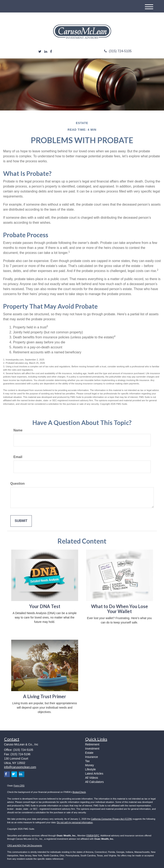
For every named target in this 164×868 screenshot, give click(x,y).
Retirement (92, 744)
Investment (92, 749)
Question (18, 484)
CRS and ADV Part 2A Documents (25, 846)
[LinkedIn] (46, 52)
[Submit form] (21, 521)
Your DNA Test (45, 606)
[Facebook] (51, 52)
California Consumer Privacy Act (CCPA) (112, 819)
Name (18, 430)
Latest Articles (94, 774)
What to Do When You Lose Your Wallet (120, 609)
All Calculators (94, 782)
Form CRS (19, 786)
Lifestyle (91, 769)
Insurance (92, 757)
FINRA (90, 836)
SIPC (97, 836)
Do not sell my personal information (75, 822)
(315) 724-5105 (118, 51)
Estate (89, 753)
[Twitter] (40, 52)
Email (18, 457)
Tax (88, 761)
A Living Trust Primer (45, 696)
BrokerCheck (79, 792)
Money (90, 765)
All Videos (92, 778)
